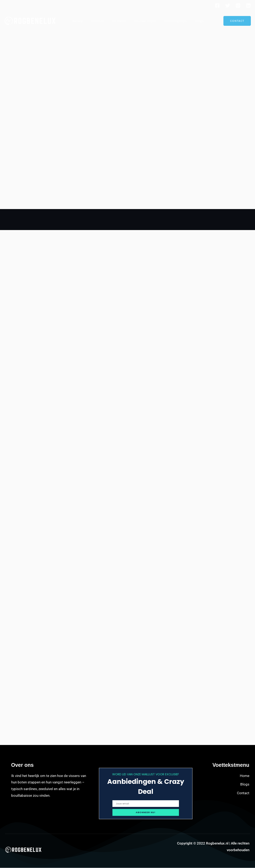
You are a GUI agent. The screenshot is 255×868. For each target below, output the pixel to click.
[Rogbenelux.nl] (30, 21)
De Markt (115, 21)
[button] (237, 21)
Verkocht (95, 21)
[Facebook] (217, 6)
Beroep (77, 21)
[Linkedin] (248, 6)
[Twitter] (228, 6)
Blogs (191, 21)
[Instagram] (238, 6)
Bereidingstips (169, 21)
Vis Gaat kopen (140, 21)
